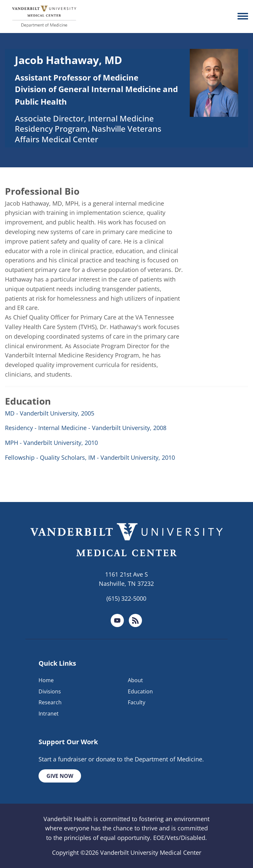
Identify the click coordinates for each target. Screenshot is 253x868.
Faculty (137, 702)
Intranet (49, 714)
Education (140, 691)
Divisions (50, 691)
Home (46, 680)
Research (50, 702)
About (135, 680)
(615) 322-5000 (126, 598)
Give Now (60, 776)
